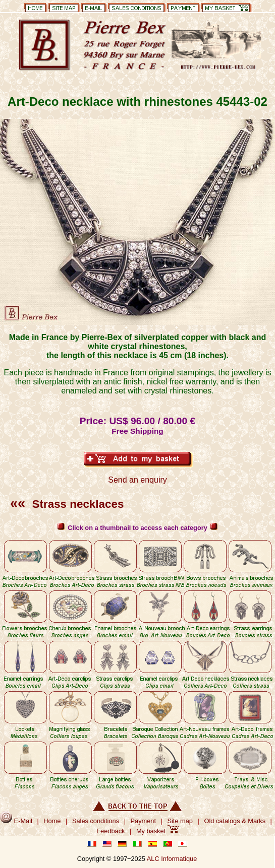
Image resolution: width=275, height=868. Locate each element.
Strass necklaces (67, 504)
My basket (157, 831)
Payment (144, 821)
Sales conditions (96, 821)
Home (52, 821)
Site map (180, 821)
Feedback (111, 831)
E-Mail (16, 821)
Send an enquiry (137, 480)
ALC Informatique (172, 859)
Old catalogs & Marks (235, 821)
